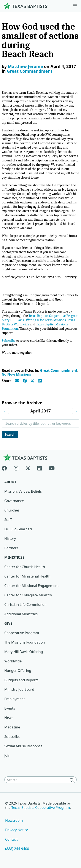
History (10, 539)
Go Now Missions (16, 374)
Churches (12, 510)
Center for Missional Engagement (32, 586)
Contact (11, 839)
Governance (14, 501)
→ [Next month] (76, 411)
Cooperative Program (22, 633)
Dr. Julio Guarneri (18, 529)
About (10, 482)
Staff (8, 520)
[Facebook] (6, 467)
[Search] (73, 780)
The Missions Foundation (25, 642)
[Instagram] (16, 467)
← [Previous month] (5, 411)
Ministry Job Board (19, 689)
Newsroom (14, 820)
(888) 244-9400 (17, 849)
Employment (15, 699)
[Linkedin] (40, 467)
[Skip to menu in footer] (75, 6)
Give (8, 623)
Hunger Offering (18, 671)
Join (7, 755)
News (9, 718)
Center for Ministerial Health (27, 576)
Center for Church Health (25, 567)
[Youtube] (52, 467)
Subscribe (9, 341)
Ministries (14, 557)
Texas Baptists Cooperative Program (53, 316)
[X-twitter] (28, 467)
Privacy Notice (17, 830)
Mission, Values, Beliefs (23, 491)
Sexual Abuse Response (23, 746)
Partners (11, 548)
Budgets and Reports (21, 680)
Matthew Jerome (25, 66)
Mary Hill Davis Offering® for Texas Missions (34, 320)
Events (10, 708)
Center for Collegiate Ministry (28, 595)
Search (10, 435)
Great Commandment (30, 71)
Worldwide (13, 661)
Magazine (12, 727)
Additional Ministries (21, 614)
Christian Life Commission (25, 605)
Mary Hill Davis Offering (24, 652)
